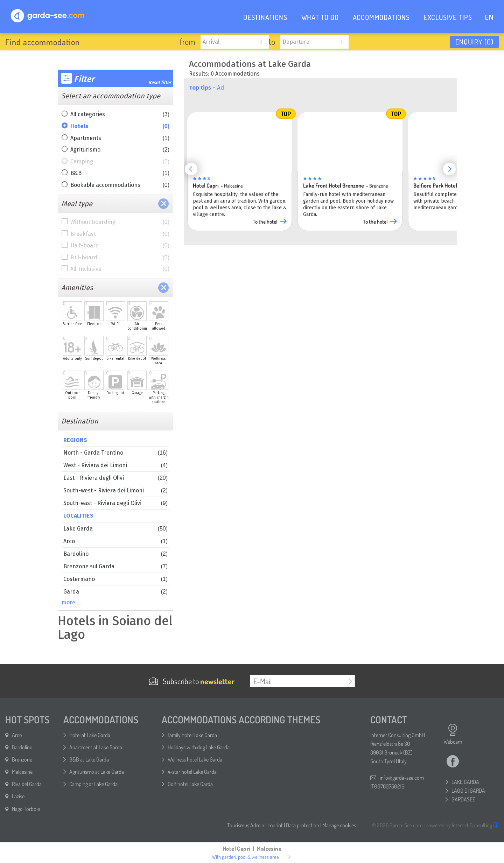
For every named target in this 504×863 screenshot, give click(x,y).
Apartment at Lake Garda (96, 747)
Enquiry (474, 42)
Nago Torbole (26, 809)
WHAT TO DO (320, 17)
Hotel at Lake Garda (90, 735)
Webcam (453, 734)
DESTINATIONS (265, 17)
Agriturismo (120, 150)
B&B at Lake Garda (89, 759)
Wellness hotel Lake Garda (195, 759)
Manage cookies (339, 825)
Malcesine (22, 772)
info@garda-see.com (402, 778)
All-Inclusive (120, 269)
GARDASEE (463, 799)
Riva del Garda (27, 784)
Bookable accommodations (120, 185)
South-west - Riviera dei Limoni (115, 490)
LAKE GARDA (465, 782)
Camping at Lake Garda (93, 784)
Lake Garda (115, 529)
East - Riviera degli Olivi (115, 478)
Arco (115, 541)
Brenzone (22, 759)
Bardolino (115, 554)
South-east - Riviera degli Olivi (115, 503)
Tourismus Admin (246, 825)
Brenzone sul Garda (115, 566)
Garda (115, 592)
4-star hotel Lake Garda (192, 772)
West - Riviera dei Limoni (115, 465)
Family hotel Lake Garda (192, 735)
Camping (120, 162)
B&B (120, 173)
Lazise (18, 796)
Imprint (275, 825)
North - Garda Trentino (115, 453)
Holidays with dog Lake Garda (199, 747)
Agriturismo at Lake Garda (97, 772)
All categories (120, 114)
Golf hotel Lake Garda (190, 784)
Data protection (303, 825)
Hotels (120, 126)
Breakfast (120, 234)
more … (71, 602)
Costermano (115, 579)
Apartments (120, 138)
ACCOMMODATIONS (381, 17)
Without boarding (120, 222)
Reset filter (160, 82)
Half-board (120, 246)
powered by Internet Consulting (462, 825)
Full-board (120, 258)
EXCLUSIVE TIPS (448, 17)
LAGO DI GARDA (468, 791)
